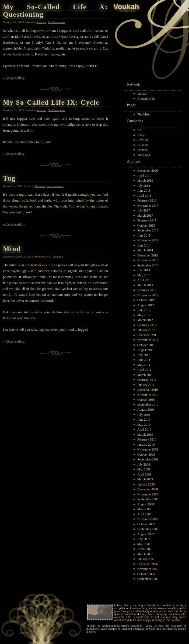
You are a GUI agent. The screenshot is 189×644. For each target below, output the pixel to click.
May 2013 (144, 275)
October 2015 (146, 226)
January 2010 (146, 445)
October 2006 (146, 574)
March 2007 (145, 554)
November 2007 (148, 519)
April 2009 (144, 474)
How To (143, 140)
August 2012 (146, 305)
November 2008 (148, 494)
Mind (12, 249)
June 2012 (144, 310)
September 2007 (148, 529)
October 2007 (146, 524)
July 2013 (144, 270)
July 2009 (144, 464)
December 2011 (148, 335)
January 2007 (146, 559)
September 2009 (148, 459)
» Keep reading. (14, 78)
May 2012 (144, 315)
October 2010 (146, 400)
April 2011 (144, 370)
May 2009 (144, 469)
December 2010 (148, 390)
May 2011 (144, 365)
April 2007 (144, 549)
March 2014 (145, 250)
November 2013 (148, 260)
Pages (131, 105)
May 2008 (144, 509)
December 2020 (148, 171)
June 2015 (144, 235)
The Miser (144, 114)
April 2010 (144, 430)
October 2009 (146, 455)
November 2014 (148, 240)
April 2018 (144, 196)
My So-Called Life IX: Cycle (51, 102)
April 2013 (144, 280)
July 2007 (144, 539)
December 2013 (148, 255)
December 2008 (148, 489)
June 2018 (144, 191)
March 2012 (145, 320)
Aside (141, 135)
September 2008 (148, 499)
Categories (135, 121)
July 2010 (144, 415)
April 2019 (144, 176)
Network (133, 84)
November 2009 (148, 449)
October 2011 (146, 345)
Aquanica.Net (146, 98)
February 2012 (147, 325)
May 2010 (144, 425)
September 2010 (148, 405)
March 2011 (145, 375)
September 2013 (148, 265)
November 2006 (148, 569)
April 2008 (144, 514)
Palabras (143, 145)
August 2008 (146, 504)
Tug (9, 178)
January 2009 (146, 484)
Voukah (142, 94)
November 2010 (148, 395)
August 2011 (146, 350)
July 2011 (144, 355)
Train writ (144, 155)
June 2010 (144, 420)
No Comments (57, 22)
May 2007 (144, 544)
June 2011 (144, 360)
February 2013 (147, 290)
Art (139, 130)
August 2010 (146, 410)
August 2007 (146, 534)
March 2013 (145, 285)
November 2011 (148, 340)
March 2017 (145, 216)
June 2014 (144, 245)
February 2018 (147, 200)
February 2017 (147, 220)
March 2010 (145, 435)
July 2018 (144, 186)
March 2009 (145, 479)
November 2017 (148, 206)
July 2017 (144, 210)
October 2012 (146, 300)
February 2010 (147, 439)
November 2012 (148, 295)
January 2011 (146, 385)
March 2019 (145, 181)
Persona (142, 150)
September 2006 (148, 579)
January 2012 (146, 330)
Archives (134, 162)
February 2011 (147, 380)
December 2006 (148, 564)
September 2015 (148, 230)
